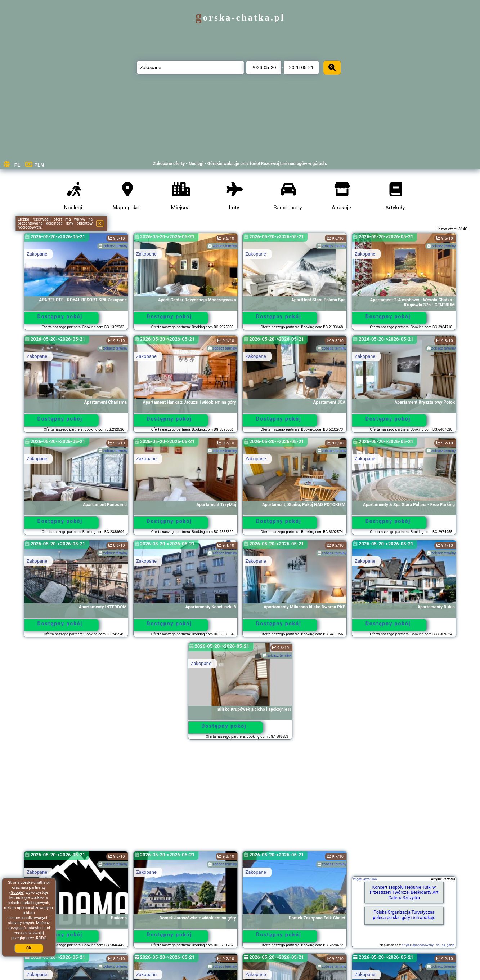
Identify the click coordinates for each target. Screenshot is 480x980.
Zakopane (37, 254)
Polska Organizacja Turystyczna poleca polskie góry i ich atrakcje (404, 915)
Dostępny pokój (60, 316)
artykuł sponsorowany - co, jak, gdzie (428, 945)
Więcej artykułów (365, 879)
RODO (41, 938)
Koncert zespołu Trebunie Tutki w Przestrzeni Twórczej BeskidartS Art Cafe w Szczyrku (404, 893)
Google (17, 893)
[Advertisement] (240, 799)
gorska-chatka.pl (240, 17)
